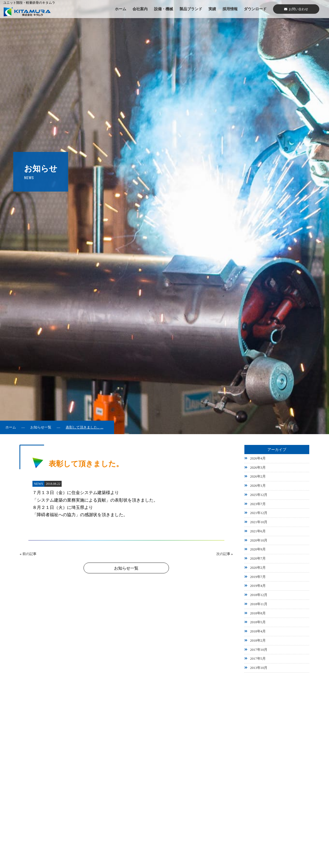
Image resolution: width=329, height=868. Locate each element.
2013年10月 (259, 668)
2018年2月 (258, 641)
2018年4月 (258, 631)
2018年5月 (258, 622)
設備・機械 (164, 9)
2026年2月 (258, 476)
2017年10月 (259, 650)
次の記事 (223, 554)
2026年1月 (258, 486)
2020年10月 (259, 540)
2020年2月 (258, 568)
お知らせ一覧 (41, 427)
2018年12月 (259, 595)
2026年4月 (258, 458)
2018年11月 (259, 604)
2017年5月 (258, 659)
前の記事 (29, 554)
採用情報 (230, 9)
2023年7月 (258, 504)
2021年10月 (259, 522)
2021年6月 (258, 531)
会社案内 (140, 9)
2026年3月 (258, 468)
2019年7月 (258, 577)
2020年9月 (258, 549)
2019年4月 (258, 586)
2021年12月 (259, 513)
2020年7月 (258, 559)
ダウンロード (255, 9)
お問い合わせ (296, 9)
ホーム (121, 9)
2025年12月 (259, 495)
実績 (212, 9)
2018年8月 (258, 613)
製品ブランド (191, 9)
